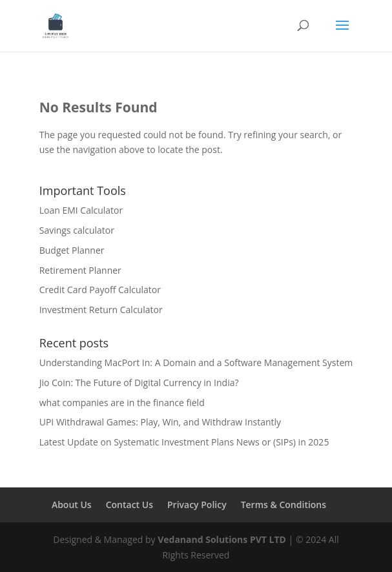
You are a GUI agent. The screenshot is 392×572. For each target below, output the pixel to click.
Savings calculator (77, 230)
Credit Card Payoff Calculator (100, 290)
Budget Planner (72, 250)
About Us (72, 505)
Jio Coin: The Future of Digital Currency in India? (139, 383)
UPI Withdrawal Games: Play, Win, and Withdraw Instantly (160, 422)
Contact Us (129, 505)
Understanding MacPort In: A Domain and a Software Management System (196, 363)
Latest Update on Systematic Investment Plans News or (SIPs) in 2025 (184, 442)
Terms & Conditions (284, 505)
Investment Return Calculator (101, 310)
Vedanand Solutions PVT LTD (222, 539)
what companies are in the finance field (122, 403)
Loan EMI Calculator (81, 210)
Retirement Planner (80, 270)
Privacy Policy (197, 505)
